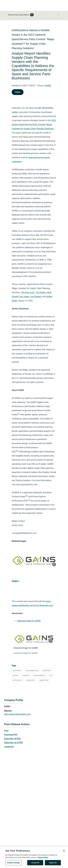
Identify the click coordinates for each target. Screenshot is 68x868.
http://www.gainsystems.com (17, 714)
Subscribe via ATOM (13, 743)
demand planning (32, 670)
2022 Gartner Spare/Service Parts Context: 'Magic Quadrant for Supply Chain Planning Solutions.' (34, 125)
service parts (17, 680)
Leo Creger (24, 297)
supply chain (44, 680)
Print (6, 731)
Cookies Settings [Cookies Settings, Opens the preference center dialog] (13, 863)
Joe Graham (36, 297)
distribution (47, 670)
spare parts (31, 680)
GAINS (48, 86)
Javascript (9, 747)
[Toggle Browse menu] (58, 15)
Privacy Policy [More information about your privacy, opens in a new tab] (43, 858)
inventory (26, 675)
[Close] (64, 852)
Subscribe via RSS (12, 739)
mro (51, 675)
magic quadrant (39, 675)
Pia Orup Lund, (28, 292)
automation (17, 670)
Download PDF (11, 735)
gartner (15, 675)
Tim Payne (41, 292)
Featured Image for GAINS (29, 621)
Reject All (53, 863)
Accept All (35, 863)
